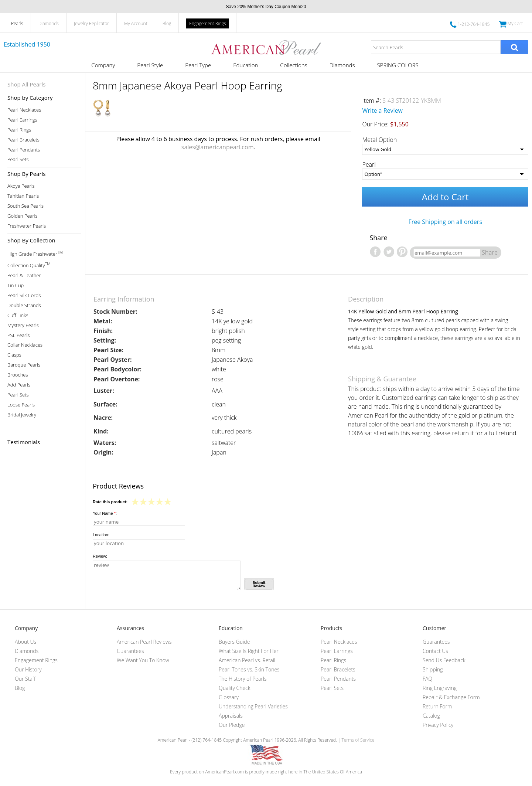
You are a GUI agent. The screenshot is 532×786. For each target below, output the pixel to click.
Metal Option (379, 140)
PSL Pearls (18, 335)
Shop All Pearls (26, 84)
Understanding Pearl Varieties (253, 706)
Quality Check (235, 688)
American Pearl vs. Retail (247, 660)
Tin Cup (16, 285)
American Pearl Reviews (144, 642)
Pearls (17, 23)
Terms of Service (358, 740)
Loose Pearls (21, 405)
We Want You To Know (143, 660)
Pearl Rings (19, 130)
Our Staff (25, 679)
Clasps (14, 355)
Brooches (18, 375)
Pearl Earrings (22, 120)
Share (490, 252)
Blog (167, 23)
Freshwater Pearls (27, 226)
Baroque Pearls (24, 365)
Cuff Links (18, 315)
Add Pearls (19, 385)
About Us (25, 642)
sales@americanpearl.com (218, 147)
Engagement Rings (207, 23)
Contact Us (435, 651)
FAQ (427, 679)
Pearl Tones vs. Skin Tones (249, 669)
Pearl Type (198, 65)
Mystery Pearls (23, 325)
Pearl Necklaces (24, 110)
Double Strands (24, 305)
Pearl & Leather (24, 275)
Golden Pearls (23, 216)
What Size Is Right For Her (249, 651)
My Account (136, 23)
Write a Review (382, 110)
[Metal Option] (445, 149)
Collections (294, 65)
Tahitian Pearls (23, 196)
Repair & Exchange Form (451, 697)
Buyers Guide (234, 642)
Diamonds (49, 23)
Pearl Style (150, 65)
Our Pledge (232, 725)
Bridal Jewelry (22, 415)
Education (245, 65)
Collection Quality (29, 265)
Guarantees (130, 651)
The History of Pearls (243, 679)
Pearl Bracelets (23, 140)
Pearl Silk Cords (24, 295)
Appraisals (231, 716)
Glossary (229, 697)
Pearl (369, 164)
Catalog (431, 716)
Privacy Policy (438, 725)
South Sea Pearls (25, 206)
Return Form (437, 706)
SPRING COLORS (398, 65)
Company (103, 65)
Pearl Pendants (24, 150)
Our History (28, 669)
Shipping (433, 669)
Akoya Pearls (21, 186)
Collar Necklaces (25, 345)
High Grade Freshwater (35, 253)
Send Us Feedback (444, 660)
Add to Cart (445, 197)
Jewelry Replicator (91, 23)
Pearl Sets (18, 159)
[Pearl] (445, 174)
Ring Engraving (440, 688)
